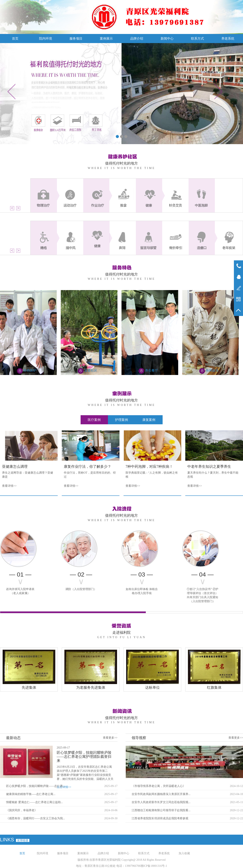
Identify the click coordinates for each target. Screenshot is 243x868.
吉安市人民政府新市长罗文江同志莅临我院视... (161, 802)
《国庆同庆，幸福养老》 (22, 810)
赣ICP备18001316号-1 (154, 866)
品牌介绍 (137, 39)
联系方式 (197, 39)
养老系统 (228, 39)
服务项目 (76, 39)
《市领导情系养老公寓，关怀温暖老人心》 (159, 786)
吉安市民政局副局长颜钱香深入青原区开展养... (161, 794)
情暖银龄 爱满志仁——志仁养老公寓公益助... (34, 802)
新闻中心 (167, 39)
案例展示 (106, 39)
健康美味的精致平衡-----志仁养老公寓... (31, 794)
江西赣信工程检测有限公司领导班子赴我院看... (161, 810)
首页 (15, 39)
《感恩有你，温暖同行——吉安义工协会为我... (36, 818)
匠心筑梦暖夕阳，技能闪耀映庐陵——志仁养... (36, 786)
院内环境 (46, 39)
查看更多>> (110, 738)
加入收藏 (184, 853)
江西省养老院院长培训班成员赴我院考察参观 (160, 818)
